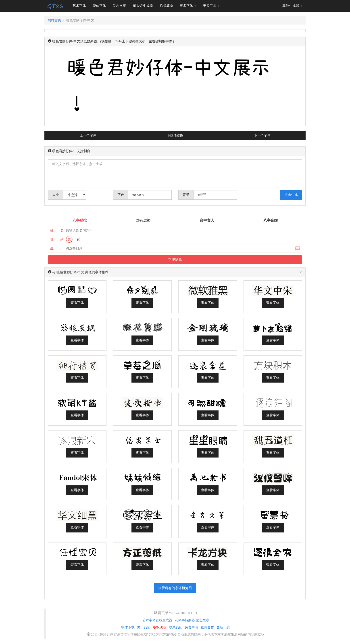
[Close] (301, 272)
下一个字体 (262, 135)
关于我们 (144, 627)
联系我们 (176, 627)
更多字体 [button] (188, 6)
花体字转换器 (185, 620)
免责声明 (192, 627)
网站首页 (54, 20)
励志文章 (119, 6)
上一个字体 (88, 135)
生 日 (57, 248)
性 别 (57, 239)
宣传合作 (207, 627)
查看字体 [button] (77, 303)
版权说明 (160, 627)
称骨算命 (166, 6)
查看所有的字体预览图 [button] (175, 588)
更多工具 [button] (211, 6)
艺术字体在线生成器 (157, 620)
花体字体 (99, 6)
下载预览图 (175, 135)
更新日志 (223, 627)
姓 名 (57, 230)
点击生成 (291, 195)
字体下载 (128, 627)
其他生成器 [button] (292, 6)
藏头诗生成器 (143, 6)
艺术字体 (81, 5)
